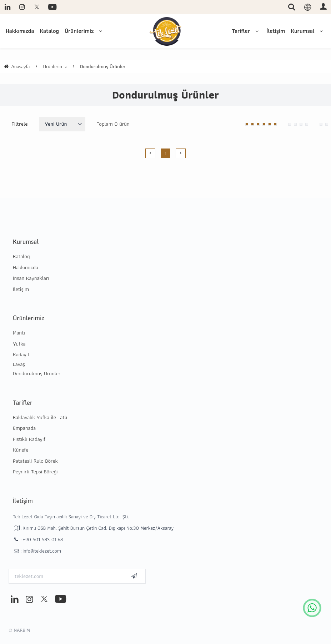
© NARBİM (19, 630)
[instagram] (22, 7)
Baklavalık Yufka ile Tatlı (40, 417)
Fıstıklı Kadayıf (29, 439)
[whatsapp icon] (312, 608)
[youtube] (52, 7)
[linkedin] (7, 7)
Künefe (21, 450)
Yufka (19, 344)
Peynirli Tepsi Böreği (35, 472)
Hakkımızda (20, 31)
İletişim (276, 31)
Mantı (19, 333)
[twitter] (37, 7)
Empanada (24, 428)
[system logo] (166, 31)
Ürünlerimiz (85, 31)
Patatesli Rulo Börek (35, 461)
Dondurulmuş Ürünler (37, 373)
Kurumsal (308, 31)
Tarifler (246, 31)
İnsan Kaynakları (31, 278)
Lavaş (19, 364)
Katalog (49, 31)
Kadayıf (21, 354)
